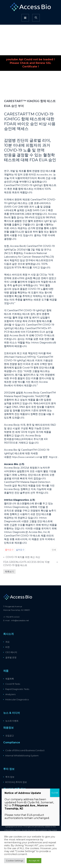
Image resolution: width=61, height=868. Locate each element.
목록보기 (9, 572)
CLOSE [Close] (55, 793)
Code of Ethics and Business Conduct (25, 750)
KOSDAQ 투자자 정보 (16, 782)
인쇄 (54, 550)
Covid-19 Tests (13, 684)
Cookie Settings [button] (15, 861)
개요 (7, 642)
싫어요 (20, 550)
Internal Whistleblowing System (22, 756)
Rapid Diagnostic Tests (17, 689)
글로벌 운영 (11, 657)
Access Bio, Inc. (45, 175)
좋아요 (9, 550)
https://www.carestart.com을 (27, 457)
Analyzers (10, 694)
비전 (7, 647)
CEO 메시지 (11, 652)
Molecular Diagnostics (17, 699)
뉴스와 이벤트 (12, 721)
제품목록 (10, 679)
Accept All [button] (34, 861)
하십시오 (53, 457)
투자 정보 (10, 777)
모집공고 (10, 736)
